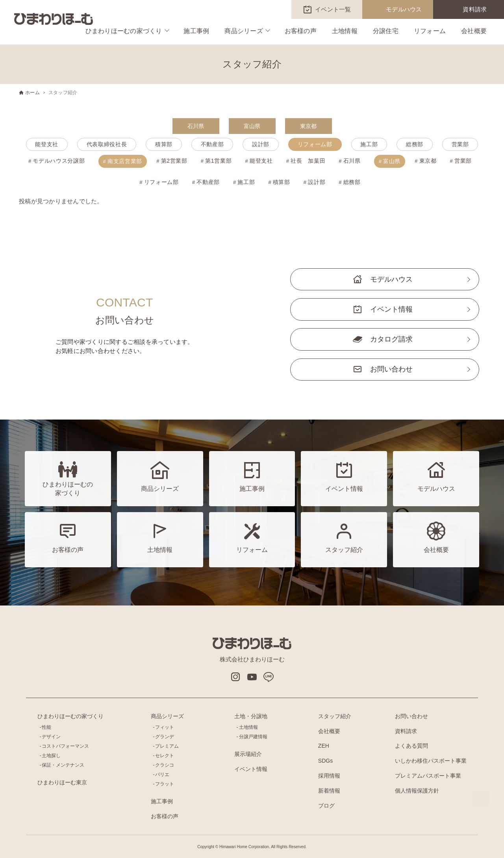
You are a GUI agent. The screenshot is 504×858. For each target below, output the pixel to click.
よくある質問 (411, 746)
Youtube (252, 677)
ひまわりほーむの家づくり (124, 31)
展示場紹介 (248, 754)
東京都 (309, 126)
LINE (269, 677)
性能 (46, 727)
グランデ (165, 737)
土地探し (51, 756)
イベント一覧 (333, 9)
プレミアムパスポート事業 (428, 776)
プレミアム (167, 746)
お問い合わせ (391, 369)
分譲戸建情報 (253, 737)
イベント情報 (391, 309)
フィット (165, 727)
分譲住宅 (386, 31)
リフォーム (430, 31)
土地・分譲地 (251, 716)
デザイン (51, 737)
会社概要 (474, 31)
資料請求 (475, 9)
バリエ (162, 774)
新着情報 (329, 791)
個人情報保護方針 (417, 791)
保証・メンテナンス (63, 765)
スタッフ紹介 (335, 716)
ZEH (324, 746)
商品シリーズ (244, 31)
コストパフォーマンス (65, 746)
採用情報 (329, 776)
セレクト (165, 756)
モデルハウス (404, 9)
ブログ (326, 806)
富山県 (252, 126)
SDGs (325, 761)
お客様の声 (301, 31)
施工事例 (196, 31)
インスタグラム (235, 677)
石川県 (196, 126)
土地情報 (345, 31)
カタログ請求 (391, 339)
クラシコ (165, 765)
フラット (165, 784)
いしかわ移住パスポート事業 (431, 761)
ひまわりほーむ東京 (62, 782)
